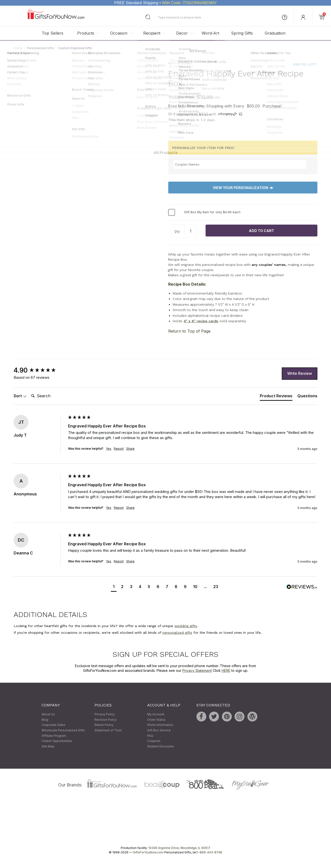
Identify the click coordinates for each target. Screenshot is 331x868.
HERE (226, 671)
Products (86, 33)
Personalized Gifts (40, 48)
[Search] (49, 396)
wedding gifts (186, 626)
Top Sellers (53, 33)
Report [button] (119, 449)
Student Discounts (161, 746)
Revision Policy (106, 720)
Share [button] (130, 449)
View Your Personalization (243, 188)
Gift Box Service (159, 730)
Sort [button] (20, 396)
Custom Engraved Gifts (75, 48)
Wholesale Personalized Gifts (63, 730)
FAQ (150, 736)
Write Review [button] (300, 374)
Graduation (275, 33)
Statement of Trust (108, 730)
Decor (182, 33)
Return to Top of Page (189, 331)
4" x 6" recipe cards (201, 321)
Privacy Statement (197, 671)
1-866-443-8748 (210, 853)
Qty (177, 232)
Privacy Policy (105, 714)
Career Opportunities (57, 741)
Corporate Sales (53, 725)
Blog (45, 720)
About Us (48, 714)
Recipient (152, 33)
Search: (29, 391)
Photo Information (160, 725)
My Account (156, 714)
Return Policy (104, 725)
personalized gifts (177, 633)
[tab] (276, 397)
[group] (40, 370)
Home (18, 48)
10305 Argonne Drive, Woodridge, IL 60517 (179, 848)
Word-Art (210, 33)
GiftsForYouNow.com (148, 853)
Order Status (156, 720)
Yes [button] (109, 449)
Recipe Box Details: (187, 284)
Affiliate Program (54, 736)
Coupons (154, 741)
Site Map (48, 746)
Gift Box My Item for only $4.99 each (212, 212)
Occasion (119, 33)
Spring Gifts (242, 33)
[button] (114, 587)
